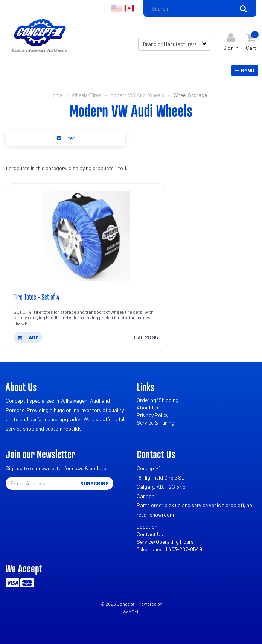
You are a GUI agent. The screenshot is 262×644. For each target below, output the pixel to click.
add (28, 337)
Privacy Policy (152, 415)
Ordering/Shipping (158, 400)
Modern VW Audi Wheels (137, 95)
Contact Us (150, 534)
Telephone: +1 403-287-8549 (169, 549)
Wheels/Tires (86, 95)
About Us (147, 407)
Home (56, 95)
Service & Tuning (155, 422)
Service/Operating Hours (165, 542)
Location (147, 527)
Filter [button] (68, 138)
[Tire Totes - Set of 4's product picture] (86, 236)
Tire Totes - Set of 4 (37, 297)
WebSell (131, 612)
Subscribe (94, 483)
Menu (245, 70)
